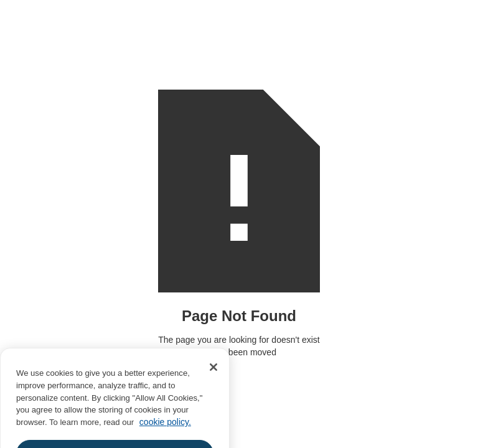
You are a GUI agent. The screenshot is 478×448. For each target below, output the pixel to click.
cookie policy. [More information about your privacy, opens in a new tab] (165, 427)
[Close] (213, 373)
